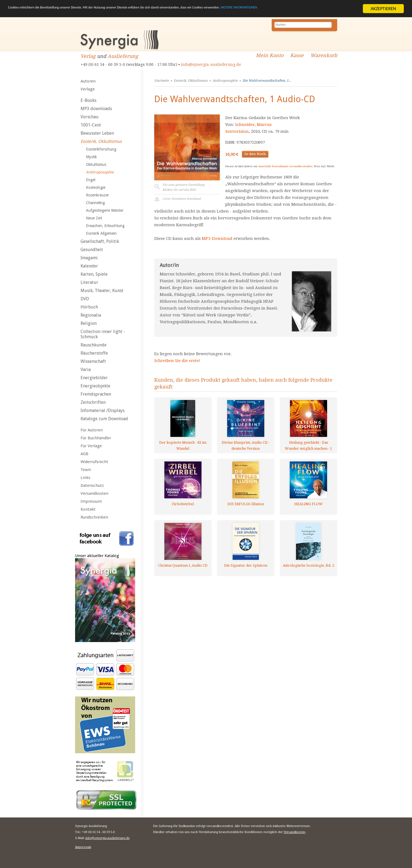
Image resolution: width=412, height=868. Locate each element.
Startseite (161, 81)
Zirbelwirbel (183, 504)
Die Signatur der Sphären (246, 565)
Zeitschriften (93, 402)
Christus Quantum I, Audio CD (183, 565)
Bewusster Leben (97, 133)
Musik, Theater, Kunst (102, 291)
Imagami (89, 258)
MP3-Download (217, 239)
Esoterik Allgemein (101, 233)
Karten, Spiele (94, 274)
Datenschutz (92, 486)
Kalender (89, 266)
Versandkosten (94, 493)
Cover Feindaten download (182, 199)
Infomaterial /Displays (103, 411)
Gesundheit (92, 250)
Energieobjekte (95, 386)
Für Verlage (91, 446)
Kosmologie (96, 187)
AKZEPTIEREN (383, 9)
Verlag (88, 56)
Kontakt (88, 509)
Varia (86, 370)
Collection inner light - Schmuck (103, 334)
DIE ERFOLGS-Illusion (246, 504)
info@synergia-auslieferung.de (211, 64)
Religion (89, 323)
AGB (85, 454)
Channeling (95, 203)
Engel (91, 180)
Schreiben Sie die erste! (177, 361)
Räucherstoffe (94, 353)
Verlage (88, 89)
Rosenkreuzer (97, 195)
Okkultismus (96, 164)
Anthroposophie (100, 172)
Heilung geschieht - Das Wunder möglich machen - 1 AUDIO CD (308, 445)
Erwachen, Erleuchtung (105, 226)
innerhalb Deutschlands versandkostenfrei (285, 166)
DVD (85, 299)
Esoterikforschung (101, 149)
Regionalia (91, 315)
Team (86, 470)
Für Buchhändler (96, 438)
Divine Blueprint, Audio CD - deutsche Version (246, 445)
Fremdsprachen (96, 394)
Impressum (91, 501)
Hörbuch (89, 307)
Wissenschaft (93, 361)
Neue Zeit (94, 218)
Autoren (88, 81)
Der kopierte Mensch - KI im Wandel (183, 445)
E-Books (88, 100)
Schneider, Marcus (253, 125)
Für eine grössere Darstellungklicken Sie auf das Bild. (183, 187)
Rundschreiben (94, 517)
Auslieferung (123, 56)
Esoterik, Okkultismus (101, 141)
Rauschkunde (94, 345)
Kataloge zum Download (104, 419)
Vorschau (90, 117)
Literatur (89, 282)
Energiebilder (94, 378)
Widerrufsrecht (94, 462)
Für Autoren (92, 430)
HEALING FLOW (309, 504)
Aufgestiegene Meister (105, 210)
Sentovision (237, 131)
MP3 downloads (96, 109)
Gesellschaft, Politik (100, 241)
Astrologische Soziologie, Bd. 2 (309, 565)
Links (85, 478)
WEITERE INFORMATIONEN (328, 9)
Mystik (91, 157)
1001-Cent (91, 125)
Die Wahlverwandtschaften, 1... (267, 81)
